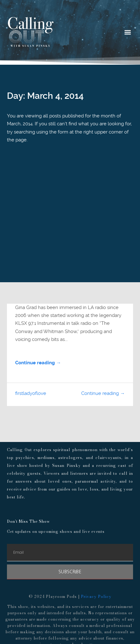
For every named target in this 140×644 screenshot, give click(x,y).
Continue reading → (38, 363)
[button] (128, 32)
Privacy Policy (96, 596)
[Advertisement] (70, 229)
